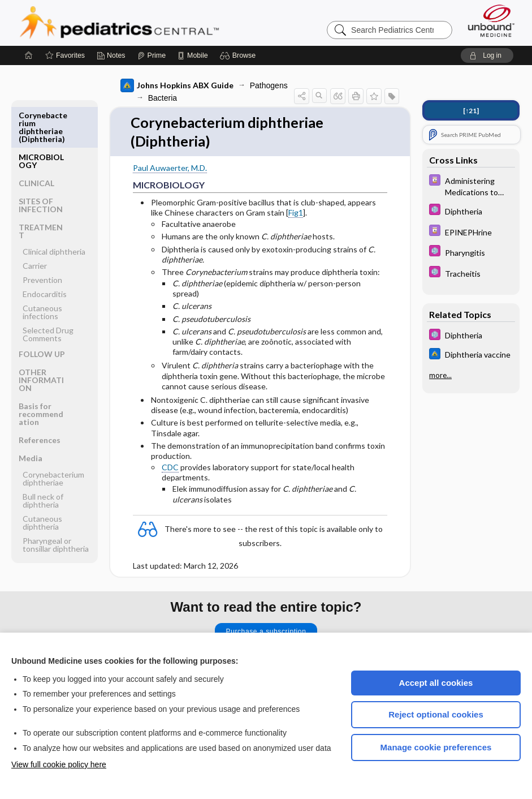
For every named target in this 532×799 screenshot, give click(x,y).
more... (440, 375)
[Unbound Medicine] (491, 21)
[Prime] (152, 55)
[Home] (29, 55)
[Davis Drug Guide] (471, 186)
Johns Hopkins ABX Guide (175, 85)
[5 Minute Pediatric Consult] (471, 211)
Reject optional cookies (436, 714)
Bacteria (161, 98)
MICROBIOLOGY (41, 119)
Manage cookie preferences (436, 747)
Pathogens (267, 85)
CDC (168, 468)
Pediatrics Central (160, 23)
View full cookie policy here (59, 764)
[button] (239, 55)
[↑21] (471, 111)
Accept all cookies (436, 683)
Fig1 (294, 213)
